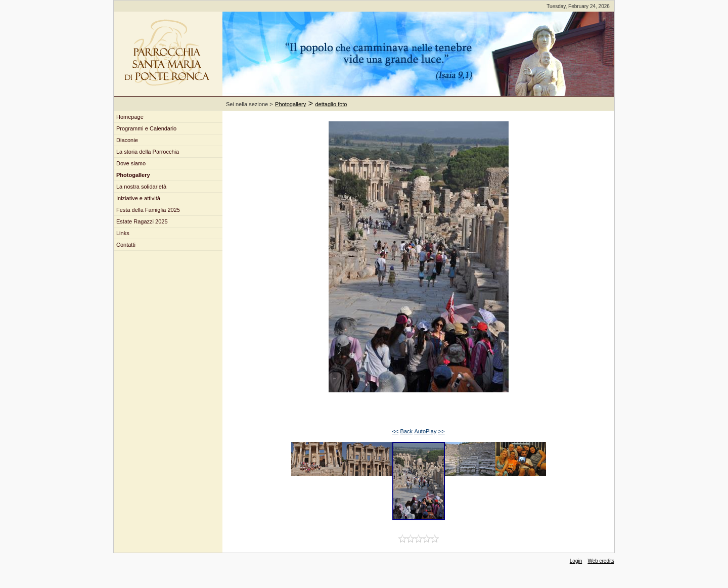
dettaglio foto (331, 104)
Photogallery (290, 104)
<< (395, 431)
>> (442, 431)
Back (406, 431)
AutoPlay (425, 431)
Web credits (601, 561)
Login (576, 561)
